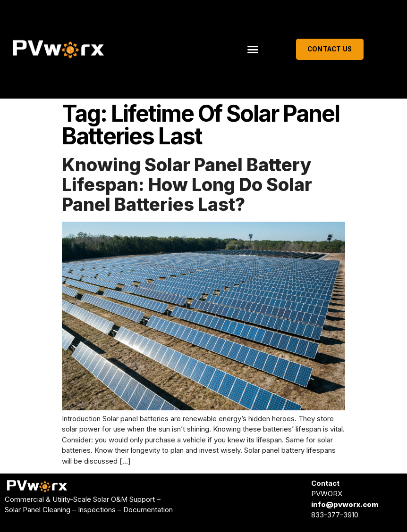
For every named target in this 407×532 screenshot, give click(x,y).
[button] (253, 50)
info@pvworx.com (345, 504)
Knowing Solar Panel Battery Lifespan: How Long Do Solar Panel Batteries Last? (187, 184)
